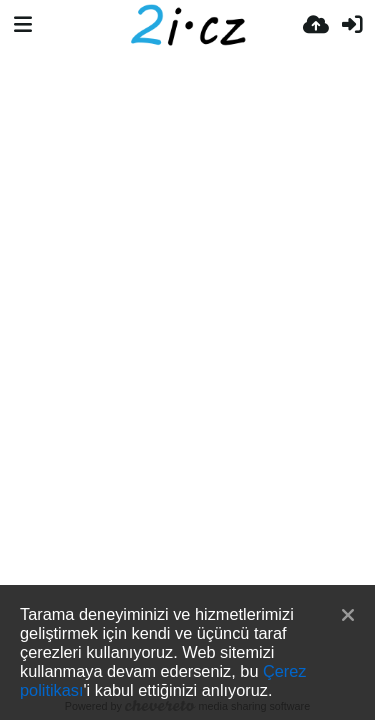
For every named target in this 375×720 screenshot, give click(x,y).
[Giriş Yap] (352, 25)
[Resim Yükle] (316, 25)
